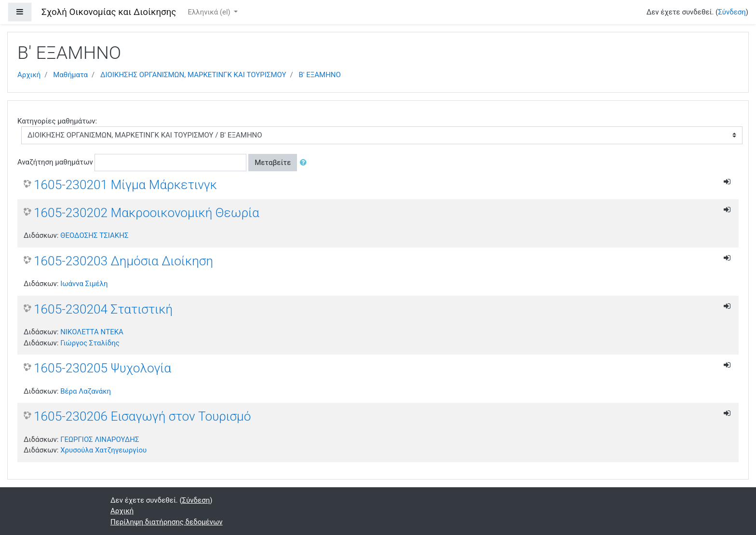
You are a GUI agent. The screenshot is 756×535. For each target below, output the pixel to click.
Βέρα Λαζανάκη (86, 391)
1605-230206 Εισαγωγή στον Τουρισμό (142, 416)
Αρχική (29, 75)
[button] (305, 163)
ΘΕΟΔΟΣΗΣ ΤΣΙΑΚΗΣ (94, 235)
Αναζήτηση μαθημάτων (55, 162)
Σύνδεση (732, 12)
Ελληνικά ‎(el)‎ (210, 12)
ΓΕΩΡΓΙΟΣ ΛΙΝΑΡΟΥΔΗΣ (100, 439)
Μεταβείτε (273, 163)
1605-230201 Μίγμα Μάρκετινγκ (125, 185)
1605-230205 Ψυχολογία (102, 368)
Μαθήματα (70, 75)
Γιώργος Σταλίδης (90, 343)
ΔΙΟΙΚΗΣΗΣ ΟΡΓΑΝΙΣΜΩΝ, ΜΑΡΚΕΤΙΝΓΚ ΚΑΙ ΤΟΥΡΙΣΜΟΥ (193, 75)
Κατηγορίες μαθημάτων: (57, 121)
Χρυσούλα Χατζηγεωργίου (103, 450)
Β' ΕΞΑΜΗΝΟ (320, 75)
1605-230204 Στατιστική (103, 309)
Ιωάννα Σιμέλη (84, 284)
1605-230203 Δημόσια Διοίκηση (123, 261)
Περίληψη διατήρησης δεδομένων (167, 522)
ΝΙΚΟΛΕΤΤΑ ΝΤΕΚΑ (92, 332)
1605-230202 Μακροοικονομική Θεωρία (147, 213)
